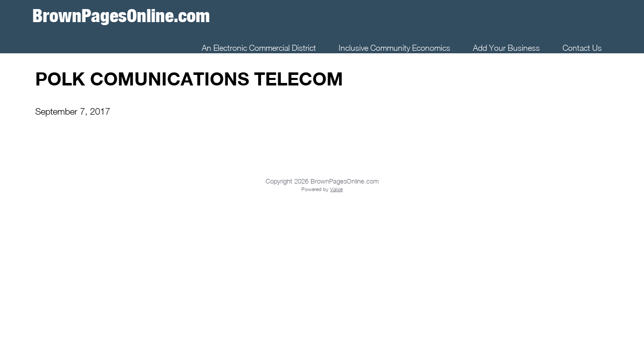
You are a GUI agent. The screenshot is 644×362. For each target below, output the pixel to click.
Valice (336, 189)
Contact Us (582, 48)
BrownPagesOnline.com (121, 15)
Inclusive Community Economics (394, 48)
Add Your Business (506, 48)
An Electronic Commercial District (259, 48)
